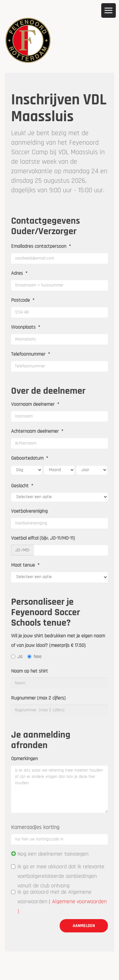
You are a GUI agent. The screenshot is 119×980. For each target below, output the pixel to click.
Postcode (23, 300)
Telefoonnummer (31, 354)
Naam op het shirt (30, 671)
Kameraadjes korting (35, 827)
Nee (34, 657)
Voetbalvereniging (29, 511)
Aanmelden (84, 926)
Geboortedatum (30, 458)
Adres (19, 273)
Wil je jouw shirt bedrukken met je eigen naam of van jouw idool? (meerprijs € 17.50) (58, 641)
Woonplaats (26, 327)
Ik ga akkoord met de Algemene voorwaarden (59, 901)
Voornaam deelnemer (35, 404)
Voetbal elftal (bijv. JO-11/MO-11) (43, 538)
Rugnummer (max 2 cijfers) (38, 698)
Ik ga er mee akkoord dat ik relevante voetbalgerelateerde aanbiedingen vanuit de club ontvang (58, 876)
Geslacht (22, 486)
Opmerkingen (24, 759)
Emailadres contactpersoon (41, 246)
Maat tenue (25, 565)
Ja (17, 657)
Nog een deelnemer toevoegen (53, 854)
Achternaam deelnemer (37, 431)
